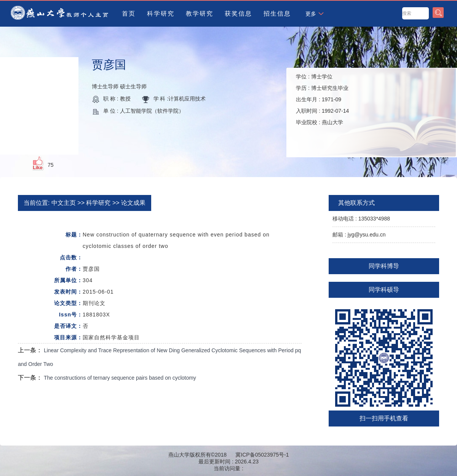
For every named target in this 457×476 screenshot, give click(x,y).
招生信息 (277, 14)
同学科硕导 (384, 290)
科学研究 (161, 14)
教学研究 (200, 14)
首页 (129, 14)
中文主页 (64, 203)
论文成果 (133, 203)
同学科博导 (384, 266)
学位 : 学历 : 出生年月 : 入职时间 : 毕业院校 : (322, 99)
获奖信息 (238, 14)
